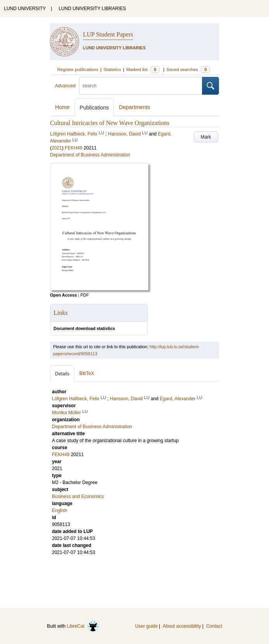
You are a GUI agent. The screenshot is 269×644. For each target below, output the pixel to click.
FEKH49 (73, 148)
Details (62, 374)
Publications (94, 108)
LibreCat (83, 626)
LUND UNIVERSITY (25, 9)
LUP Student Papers (108, 34)
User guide (147, 626)
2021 (57, 148)
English (59, 510)
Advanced (65, 86)
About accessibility (182, 626)
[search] (141, 86)
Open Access (63, 295)
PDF (84, 295)
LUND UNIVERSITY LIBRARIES (92, 9)
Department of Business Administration (90, 155)
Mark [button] (206, 137)
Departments (134, 107)
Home (62, 107)
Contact (214, 626)
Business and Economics (78, 496)
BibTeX (87, 373)
